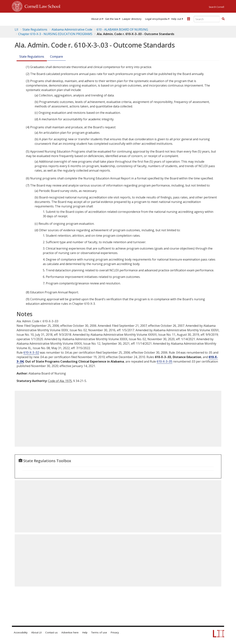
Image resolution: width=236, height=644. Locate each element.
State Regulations (35, 29)
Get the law (112, 19)
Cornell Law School (41, 6)
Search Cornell (216, 7)
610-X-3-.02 (31, 352)
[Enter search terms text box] (207, 19)
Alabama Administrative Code (72, 29)
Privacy (115, 632)
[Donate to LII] (189, 19)
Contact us (51, 632)
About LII (96, 19)
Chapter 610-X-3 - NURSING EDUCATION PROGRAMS (55, 34)
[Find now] (223, 19)
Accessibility (21, 632)
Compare (56, 57)
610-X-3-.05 (165, 361)
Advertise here (70, 632)
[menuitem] (96, 19)
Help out (176, 19)
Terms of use (99, 632)
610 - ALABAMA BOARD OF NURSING (122, 29)
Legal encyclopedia (156, 19)
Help (85, 632)
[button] (223, 19)
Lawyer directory (132, 19)
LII (16, 29)
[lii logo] (26, 19)
